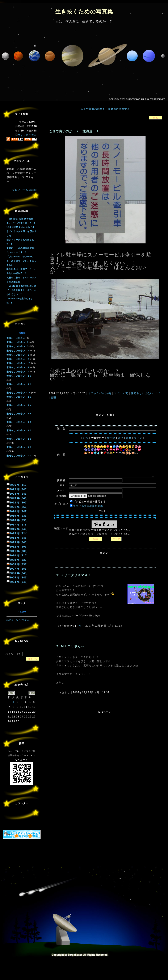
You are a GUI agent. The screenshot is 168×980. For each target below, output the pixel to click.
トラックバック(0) (100, 393)
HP (81, 626)
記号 (85, 438)
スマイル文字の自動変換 (88, 506)
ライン (138, 438)
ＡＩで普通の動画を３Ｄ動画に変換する (105, 109)
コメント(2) (121, 393)
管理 (53, 398)
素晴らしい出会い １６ (146, 393)
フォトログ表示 (26, 135)
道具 (129, 438)
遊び (121, 438)
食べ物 (111, 438)
